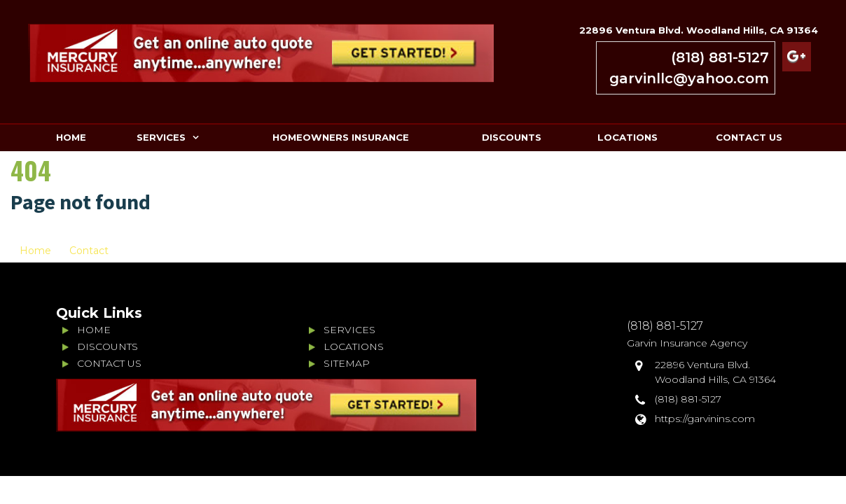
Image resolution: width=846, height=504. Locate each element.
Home (35, 251)
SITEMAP (347, 363)
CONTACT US (749, 137)
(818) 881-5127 (720, 57)
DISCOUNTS (512, 137)
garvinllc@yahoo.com (689, 78)
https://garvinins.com (705, 419)
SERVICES (161, 137)
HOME (71, 137)
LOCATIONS (627, 137)
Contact (89, 251)
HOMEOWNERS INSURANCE (341, 137)
